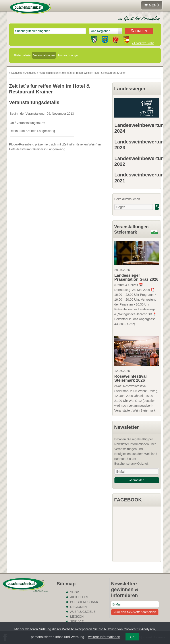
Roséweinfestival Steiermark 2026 (130, 378)
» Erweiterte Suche (143, 43)
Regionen (78, 607)
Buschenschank (84, 602)
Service (77, 621)
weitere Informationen (104, 637)
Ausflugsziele (83, 612)
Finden (139, 31)
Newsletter (127, 427)
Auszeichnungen (68, 55)
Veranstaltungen (44, 55)
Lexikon (77, 617)
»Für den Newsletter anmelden (135, 612)
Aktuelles (79, 597)
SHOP (75, 592)
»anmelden (137, 480)
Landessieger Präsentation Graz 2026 (136, 277)
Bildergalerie (22, 55)
